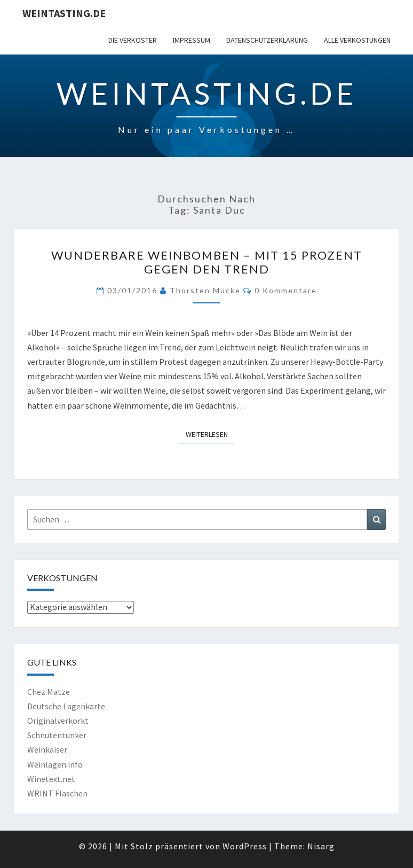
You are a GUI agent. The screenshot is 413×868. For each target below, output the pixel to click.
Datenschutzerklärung (267, 40)
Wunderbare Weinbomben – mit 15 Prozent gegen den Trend (207, 262)
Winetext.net (51, 779)
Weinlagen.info (55, 764)
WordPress (245, 846)
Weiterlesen (210, 434)
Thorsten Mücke (205, 290)
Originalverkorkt (58, 721)
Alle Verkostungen (357, 40)
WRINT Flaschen (57, 793)
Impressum (192, 40)
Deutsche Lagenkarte (66, 706)
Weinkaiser (47, 749)
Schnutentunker (57, 735)
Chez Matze (49, 692)
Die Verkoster (133, 40)
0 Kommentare (286, 290)
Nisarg (321, 846)
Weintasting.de (64, 13)
